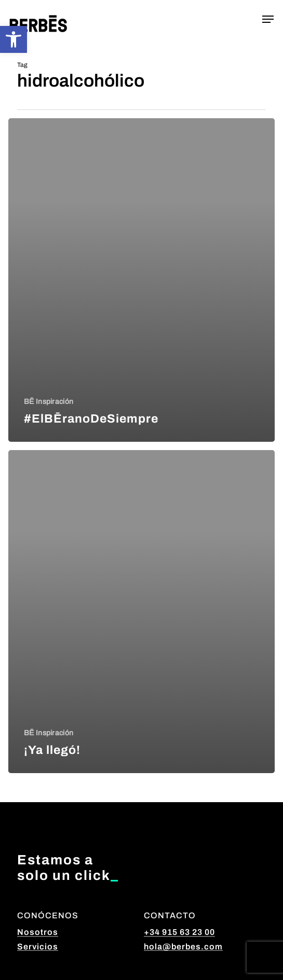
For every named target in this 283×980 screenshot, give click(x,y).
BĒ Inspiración (49, 402)
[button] (14, 39)
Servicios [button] (38, 947)
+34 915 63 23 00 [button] (179, 932)
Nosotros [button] (38, 932)
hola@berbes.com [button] (183, 947)
